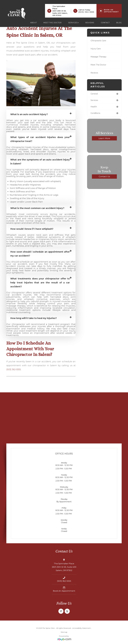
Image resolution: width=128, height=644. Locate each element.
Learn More (104, 139)
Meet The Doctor (99, 65)
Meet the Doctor (52, 23)
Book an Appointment (64, 591)
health (94, 107)
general (94, 94)
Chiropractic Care (99, 41)
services (95, 100)
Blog (119, 23)
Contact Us (104, 177)
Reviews (90, 23)
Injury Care (96, 49)
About (34, 23)
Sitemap (64, 632)
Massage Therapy (99, 57)
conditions (96, 114)
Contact (105, 23)
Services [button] (73, 23)
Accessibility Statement (81, 628)
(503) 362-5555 (86, 12)
